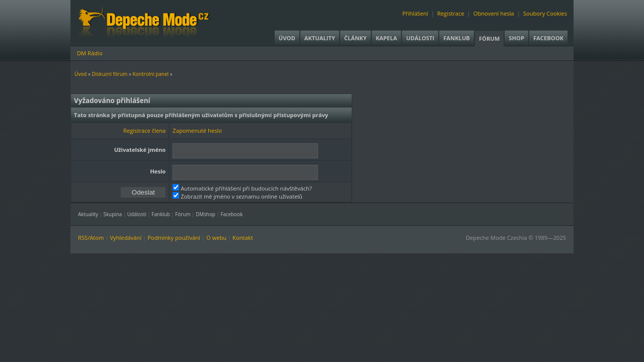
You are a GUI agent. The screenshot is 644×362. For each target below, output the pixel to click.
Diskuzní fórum (110, 74)
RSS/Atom (91, 238)
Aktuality (320, 38)
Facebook (548, 38)
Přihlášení (415, 13)
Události (420, 38)
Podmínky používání (174, 238)
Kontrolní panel (150, 74)
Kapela (386, 38)
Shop (516, 38)
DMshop (206, 214)
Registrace (451, 13)
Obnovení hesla (494, 13)
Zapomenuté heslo (197, 130)
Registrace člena (144, 130)
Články (355, 38)
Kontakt (243, 238)
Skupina (113, 214)
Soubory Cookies (545, 13)
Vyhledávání (126, 238)
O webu (216, 238)
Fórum (489, 38)
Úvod (287, 38)
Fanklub (457, 38)
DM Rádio (90, 53)
